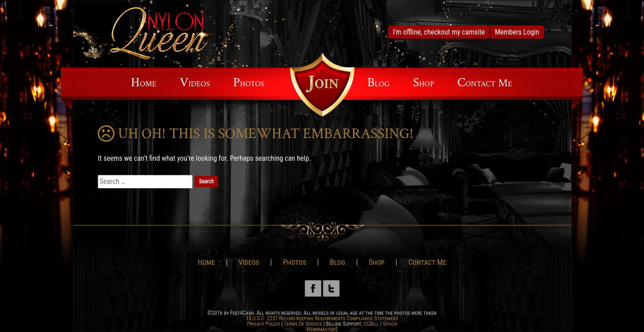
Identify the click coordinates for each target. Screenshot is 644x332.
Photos (249, 82)
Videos (195, 82)
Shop (424, 82)
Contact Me (485, 82)
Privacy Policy (263, 324)
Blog (378, 82)
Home (144, 82)
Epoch (390, 324)
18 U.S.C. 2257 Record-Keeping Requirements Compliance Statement (322, 318)
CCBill (372, 324)
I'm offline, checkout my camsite (439, 32)
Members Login (517, 32)
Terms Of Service (303, 324)
